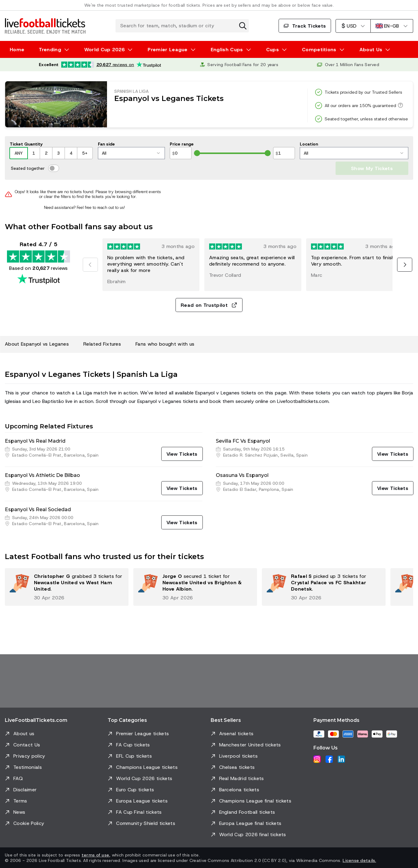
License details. (359, 860)
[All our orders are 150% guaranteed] (400, 105)
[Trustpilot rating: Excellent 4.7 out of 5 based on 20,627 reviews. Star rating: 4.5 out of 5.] (100, 65)
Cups (273, 50)
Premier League (167, 50)
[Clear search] (243, 26)
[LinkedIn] (341, 759)
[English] (392, 26)
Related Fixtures (102, 344)
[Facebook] (329, 759)
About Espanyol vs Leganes (37, 344)
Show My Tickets (372, 168)
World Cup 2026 (104, 50)
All (131, 153)
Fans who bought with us (165, 344)
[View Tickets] (182, 454)
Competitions (319, 50)
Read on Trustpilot (209, 305)
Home (17, 50)
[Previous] (90, 265)
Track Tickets (305, 26)
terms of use (95, 855)
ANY (19, 153)
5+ (85, 153)
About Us (371, 50)
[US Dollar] (353, 26)
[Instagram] (317, 759)
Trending (50, 50)
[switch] (54, 168)
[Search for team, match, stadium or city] (182, 26)
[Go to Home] (45, 26)
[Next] (405, 265)
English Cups (227, 50)
